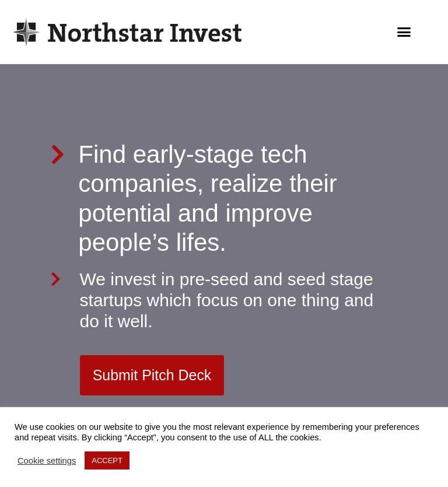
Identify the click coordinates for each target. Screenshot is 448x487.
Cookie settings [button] (47, 461)
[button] (404, 32)
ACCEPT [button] (107, 460)
